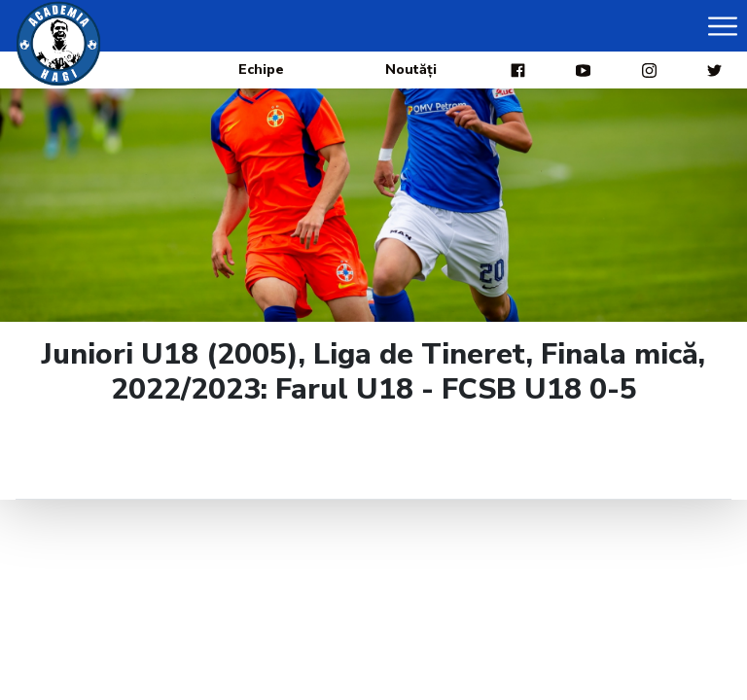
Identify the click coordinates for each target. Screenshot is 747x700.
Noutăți (411, 70)
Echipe (261, 70)
